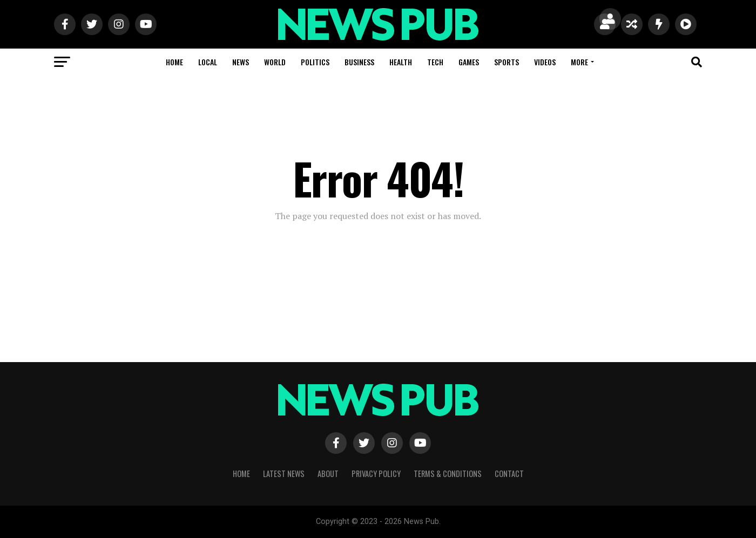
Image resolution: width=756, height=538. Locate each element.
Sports (507, 62)
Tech (435, 62)
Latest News (284, 474)
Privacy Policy (376, 474)
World (275, 62)
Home (174, 62)
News (241, 62)
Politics (315, 62)
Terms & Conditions (448, 474)
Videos (545, 62)
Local (208, 62)
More (579, 62)
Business (359, 62)
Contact (509, 474)
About (328, 474)
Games (469, 62)
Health (401, 62)
